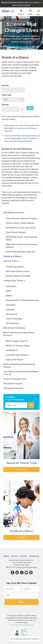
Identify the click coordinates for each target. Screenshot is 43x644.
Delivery (9, 296)
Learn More (21, 469)
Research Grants (11, 261)
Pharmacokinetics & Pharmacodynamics (22, 300)
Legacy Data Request (15, 360)
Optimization (11, 286)
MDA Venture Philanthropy (14, 328)
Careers (15, 556)
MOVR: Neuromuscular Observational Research (19, 334)
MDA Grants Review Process (18, 271)
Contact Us (34, 556)
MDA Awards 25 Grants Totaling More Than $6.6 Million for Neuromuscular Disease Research (22, 128)
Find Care (21, 12)
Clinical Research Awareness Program (21, 218)
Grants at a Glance (13, 256)
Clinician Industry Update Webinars (20, 223)
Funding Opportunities (15, 267)
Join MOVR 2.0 (12, 350)
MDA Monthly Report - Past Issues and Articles (22, 238)
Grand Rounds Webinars (16, 232)
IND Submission (12, 323)
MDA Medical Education (14, 213)
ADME (8, 291)
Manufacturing (12, 314)
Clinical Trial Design (14, 319)
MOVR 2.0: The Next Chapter (18, 346)
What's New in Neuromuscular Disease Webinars (22, 246)
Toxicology (10, 309)
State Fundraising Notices (28, 625)
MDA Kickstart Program (13, 384)
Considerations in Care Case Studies (21, 228)
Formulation (11, 305)
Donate (30, 12)
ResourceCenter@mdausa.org (27, 567)
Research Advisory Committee (18, 276)
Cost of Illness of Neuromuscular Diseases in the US (21, 373)
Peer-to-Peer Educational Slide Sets (20, 252)
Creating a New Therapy (14, 281)
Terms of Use (19, 625)
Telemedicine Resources (13, 388)
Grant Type (6, 95)
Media (6, 556)
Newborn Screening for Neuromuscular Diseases (19, 366)
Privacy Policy (12, 625)
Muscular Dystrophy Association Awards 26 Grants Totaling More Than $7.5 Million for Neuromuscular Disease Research (22, 138)
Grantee (5, 85)
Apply (30, 108)
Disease (5, 105)
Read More (22, 537)
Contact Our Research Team (15, 379)
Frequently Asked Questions (17, 355)
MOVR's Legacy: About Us (17, 341)
